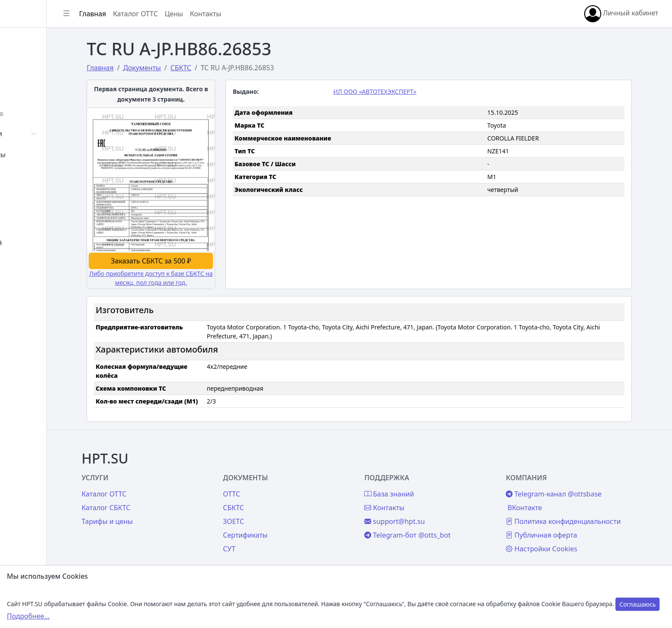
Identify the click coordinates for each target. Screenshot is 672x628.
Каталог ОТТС (199, 14)
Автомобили (38, 134)
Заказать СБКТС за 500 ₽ (184, 260)
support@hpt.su (426, 512)
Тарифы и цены (151, 512)
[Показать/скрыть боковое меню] (129, 14)
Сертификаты (39, 155)
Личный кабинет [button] (621, 14)
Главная (31, 42)
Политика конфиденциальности (589, 512)
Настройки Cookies (567, 540)
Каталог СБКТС (150, 499)
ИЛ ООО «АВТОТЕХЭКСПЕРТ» (407, 91)
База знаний (38, 243)
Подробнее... (28, 616)
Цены (26, 222)
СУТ (23, 176)
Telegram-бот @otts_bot (439, 526)
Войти (27, 63)
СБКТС (271, 499)
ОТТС (269, 485)
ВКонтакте (550, 499)
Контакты (33, 264)
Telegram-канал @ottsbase (579, 485)
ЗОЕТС (271, 512)
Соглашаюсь (637, 604)
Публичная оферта (567, 526)
